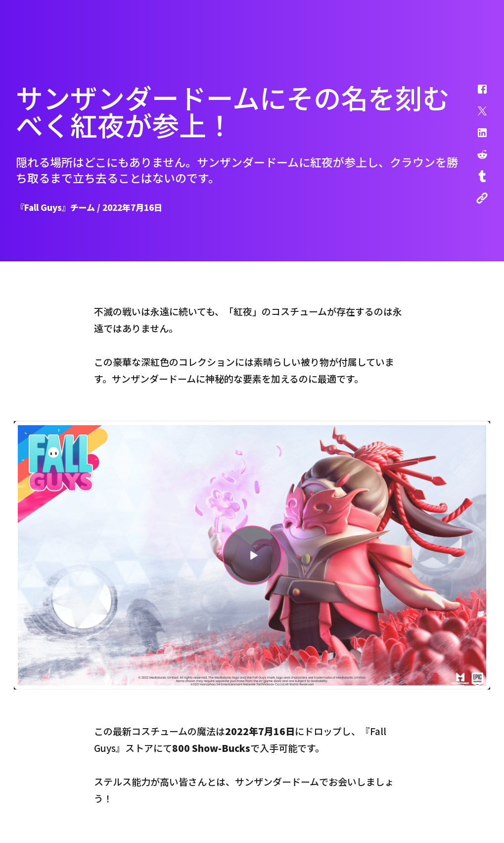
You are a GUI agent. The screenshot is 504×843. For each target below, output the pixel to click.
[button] (476, 94)
